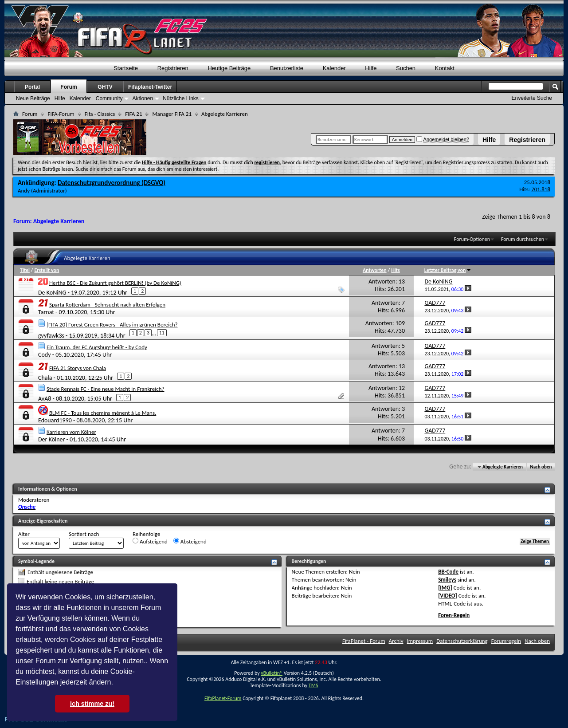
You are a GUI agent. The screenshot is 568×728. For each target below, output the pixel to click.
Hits (395, 270)
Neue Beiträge (33, 98)
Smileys (447, 580)
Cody (45, 355)
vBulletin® (272, 673)
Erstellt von (47, 270)
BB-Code (448, 572)
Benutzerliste (287, 68)
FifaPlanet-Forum (223, 698)
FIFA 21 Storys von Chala (78, 368)
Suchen (406, 68)
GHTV (105, 87)
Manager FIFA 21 (172, 114)
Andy (24, 191)
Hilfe (489, 140)
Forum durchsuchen (523, 239)
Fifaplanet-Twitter (150, 87)
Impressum (420, 641)
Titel (25, 270)
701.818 (541, 189)
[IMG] (445, 588)
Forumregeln (506, 641)
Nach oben (541, 467)
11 (162, 333)
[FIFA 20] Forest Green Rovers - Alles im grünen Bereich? (112, 325)
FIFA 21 (133, 114)
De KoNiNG (52, 292)
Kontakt (445, 68)
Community (109, 98)
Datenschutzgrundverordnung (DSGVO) (112, 183)
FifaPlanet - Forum (364, 641)
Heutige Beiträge (229, 68)
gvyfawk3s (51, 335)
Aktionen (143, 98)
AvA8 (45, 399)
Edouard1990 (55, 420)
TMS (313, 685)
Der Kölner (51, 439)
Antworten (375, 270)
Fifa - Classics (100, 114)
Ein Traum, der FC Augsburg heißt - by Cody (97, 347)
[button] (116, 683)
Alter (24, 534)
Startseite (126, 68)
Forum (69, 87)
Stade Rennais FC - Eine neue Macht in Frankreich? (106, 389)
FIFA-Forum (61, 114)
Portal (32, 87)
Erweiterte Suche (532, 98)
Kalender (334, 68)
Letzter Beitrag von (448, 270)
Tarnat (46, 312)
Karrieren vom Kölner (71, 432)
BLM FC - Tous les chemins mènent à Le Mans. (103, 413)
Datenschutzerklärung (462, 641)
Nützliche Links (181, 98)
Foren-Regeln (454, 615)
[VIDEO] (448, 596)
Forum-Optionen (472, 239)
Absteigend (190, 541)
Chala (45, 377)
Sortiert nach (84, 534)
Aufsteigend (150, 541)
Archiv (396, 641)
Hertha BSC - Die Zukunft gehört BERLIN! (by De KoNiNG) (115, 283)
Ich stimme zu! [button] (92, 704)
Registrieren (527, 140)
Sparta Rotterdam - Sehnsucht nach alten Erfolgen (107, 305)
